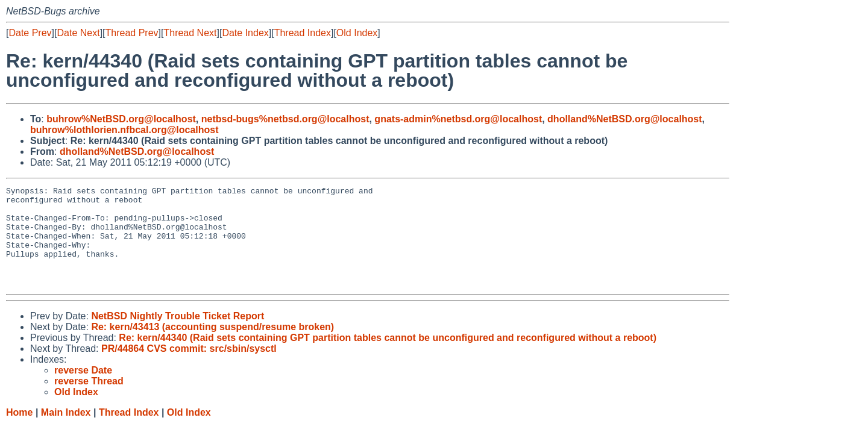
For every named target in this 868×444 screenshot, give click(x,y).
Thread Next (190, 33)
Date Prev (30, 33)
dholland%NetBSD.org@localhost (625, 119)
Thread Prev (132, 33)
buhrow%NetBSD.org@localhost (121, 119)
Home (19, 432)
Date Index (245, 33)
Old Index (357, 33)
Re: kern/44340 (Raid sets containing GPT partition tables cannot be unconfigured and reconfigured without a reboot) (388, 358)
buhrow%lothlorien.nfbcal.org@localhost (124, 130)
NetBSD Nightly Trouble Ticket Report (178, 336)
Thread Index (303, 33)
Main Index (66, 432)
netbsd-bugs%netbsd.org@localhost (285, 119)
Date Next (78, 33)
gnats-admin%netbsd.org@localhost (458, 119)
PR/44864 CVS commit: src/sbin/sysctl (189, 368)
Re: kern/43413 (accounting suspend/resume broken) (212, 347)
